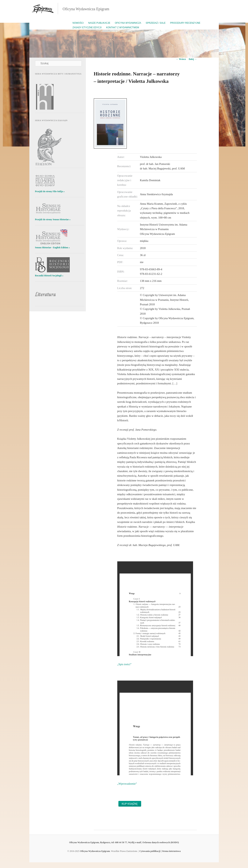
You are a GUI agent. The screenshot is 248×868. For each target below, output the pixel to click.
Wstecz (181, 59)
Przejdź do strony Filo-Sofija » (50, 191)
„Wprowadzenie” (127, 784)
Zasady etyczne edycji (87, 27)
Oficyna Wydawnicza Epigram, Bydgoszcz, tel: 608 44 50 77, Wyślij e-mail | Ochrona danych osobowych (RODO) (124, 842)
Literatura (45, 294)
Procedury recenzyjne (185, 23)
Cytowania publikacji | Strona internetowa (160, 851)
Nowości (78, 23)
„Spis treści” (124, 664)
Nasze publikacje (99, 23)
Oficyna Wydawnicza (128, 23)
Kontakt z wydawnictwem (123, 27)
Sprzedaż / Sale (156, 23)
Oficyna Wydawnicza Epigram (86, 9)
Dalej (193, 59)
